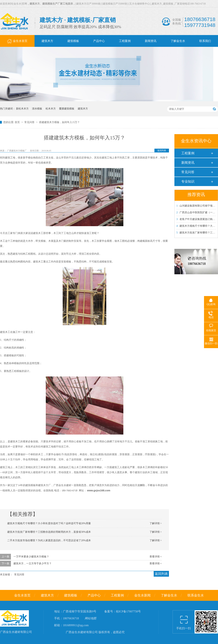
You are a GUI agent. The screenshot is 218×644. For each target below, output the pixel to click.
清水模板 (37, 109)
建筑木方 (83, 109)
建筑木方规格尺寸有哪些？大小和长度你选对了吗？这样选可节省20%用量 (49, 523)
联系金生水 (196, 595)
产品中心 (94, 595)
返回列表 (162, 150)
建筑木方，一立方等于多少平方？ (33, 563)
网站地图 (90, 618)
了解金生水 (169, 595)
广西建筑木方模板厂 (17, 151)
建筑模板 (71, 595)
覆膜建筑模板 (67, 109)
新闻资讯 (188, 163)
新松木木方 (22, 109)
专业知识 (188, 182)
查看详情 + (156, 557)
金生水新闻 (142, 595)
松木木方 (51, 109)
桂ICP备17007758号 (128, 611)
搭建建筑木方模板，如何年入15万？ (59, 122)
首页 (18, 122)
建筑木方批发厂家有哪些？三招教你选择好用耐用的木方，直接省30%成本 (49, 532)
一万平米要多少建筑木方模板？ (31, 557)
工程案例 (188, 153)
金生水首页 (22, 595)
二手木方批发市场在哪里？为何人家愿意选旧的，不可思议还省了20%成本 (49, 540)
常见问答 (30, 122)
